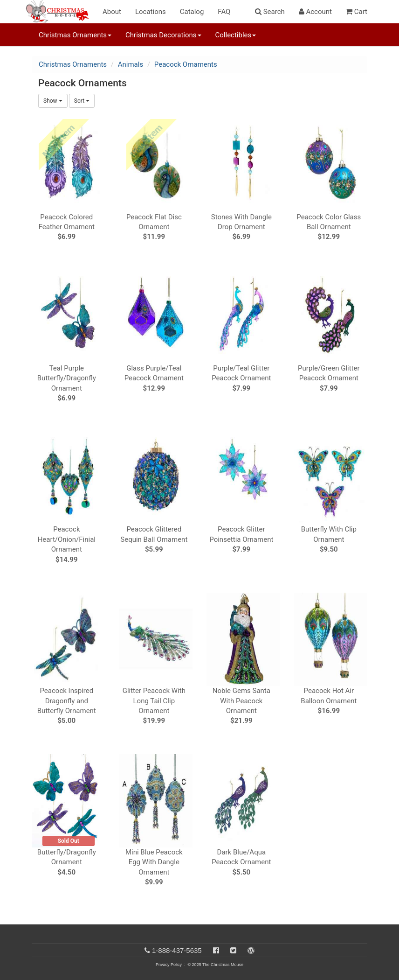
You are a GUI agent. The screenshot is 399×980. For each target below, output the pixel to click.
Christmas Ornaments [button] (75, 35)
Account (315, 12)
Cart (357, 12)
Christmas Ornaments (73, 64)
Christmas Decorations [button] (163, 35)
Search (270, 12)
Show (53, 101)
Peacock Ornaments (186, 64)
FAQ (224, 12)
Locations (151, 12)
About (112, 12)
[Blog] (251, 950)
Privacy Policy (169, 965)
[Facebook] (216, 950)
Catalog (192, 12)
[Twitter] (233, 950)
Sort (82, 101)
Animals (131, 64)
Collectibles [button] (236, 35)
